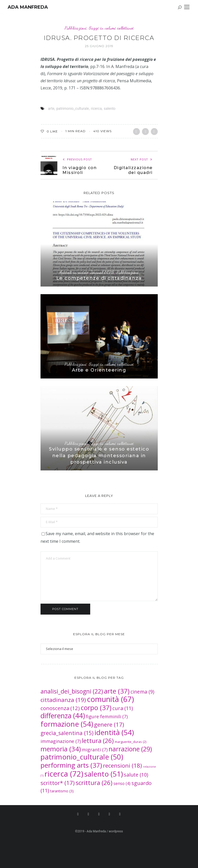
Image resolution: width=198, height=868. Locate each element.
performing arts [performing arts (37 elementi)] (71, 765)
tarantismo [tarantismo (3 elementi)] (62, 791)
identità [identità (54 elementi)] (114, 732)
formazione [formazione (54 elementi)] (67, 724)
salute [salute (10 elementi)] (136, 775)
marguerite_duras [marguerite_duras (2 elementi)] (130, 742)
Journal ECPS (102, 272)
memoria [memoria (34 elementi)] (61, 749)
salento (110, 108)
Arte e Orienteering (99, 370)
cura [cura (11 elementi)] (123, 708)
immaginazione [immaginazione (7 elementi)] (61, 741)
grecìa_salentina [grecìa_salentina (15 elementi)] (67, 733)
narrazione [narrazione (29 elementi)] (130, 749)
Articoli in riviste (74, 272)
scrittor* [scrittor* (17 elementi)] (58, 783)
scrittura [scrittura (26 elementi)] (94, 783)
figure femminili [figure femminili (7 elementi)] (107, 716)
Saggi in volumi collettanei (111, 28)
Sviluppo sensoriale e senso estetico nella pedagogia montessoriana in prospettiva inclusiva (99, 455)
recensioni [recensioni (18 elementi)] (122, 765)
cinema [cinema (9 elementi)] (142, 692)
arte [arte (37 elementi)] (117, 691)
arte (51, 108)
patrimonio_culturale (73, 108)
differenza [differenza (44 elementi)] (63, 716)
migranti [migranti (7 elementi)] (95, 750)
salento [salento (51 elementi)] (104, 774)
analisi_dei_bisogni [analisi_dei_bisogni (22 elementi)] (72, 691)
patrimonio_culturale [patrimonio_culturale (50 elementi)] (82, 757)
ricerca (96, 108)
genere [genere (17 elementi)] (109, 724)
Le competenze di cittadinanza (99, 278)
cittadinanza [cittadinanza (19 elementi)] (63, 700)
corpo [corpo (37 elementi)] (96, 708)
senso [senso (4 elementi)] (122, 783)
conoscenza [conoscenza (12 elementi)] (60, 708)
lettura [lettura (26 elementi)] (98, 741)
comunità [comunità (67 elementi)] (110, 699)
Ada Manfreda (28, 7)
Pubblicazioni (76, 28)
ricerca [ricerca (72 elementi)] (64, 774)
